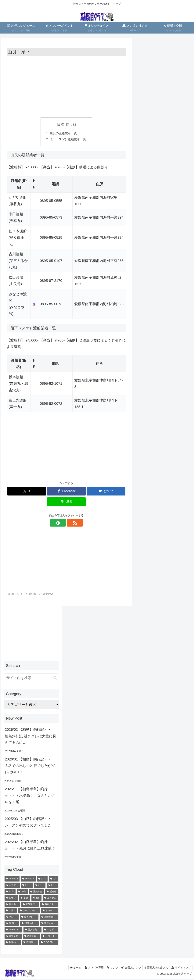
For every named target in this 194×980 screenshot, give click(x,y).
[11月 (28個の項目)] (42, 880)
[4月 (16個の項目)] (52, 886)
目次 (61, 124)
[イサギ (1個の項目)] (50, 930)
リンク (110, 968)
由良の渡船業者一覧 (63, 133)
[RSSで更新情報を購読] (71, 523)
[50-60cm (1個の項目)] (13, 930)
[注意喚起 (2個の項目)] (49, 918)
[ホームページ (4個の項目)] (29, 911)
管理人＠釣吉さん (155, 968)
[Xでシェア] (27, 492)
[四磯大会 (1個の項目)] (29, 924)
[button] (55, 678)
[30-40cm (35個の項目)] (28, 880)
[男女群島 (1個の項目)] (32, 930)
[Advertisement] (66, 86)
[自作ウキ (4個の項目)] (49, 905)
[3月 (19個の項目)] (27, 886)
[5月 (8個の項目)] (36, 899)
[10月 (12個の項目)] (22, 892)
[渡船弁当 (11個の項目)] (36, 892)
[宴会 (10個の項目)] (25, 899)
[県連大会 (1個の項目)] (49, 924)
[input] (31, 678)
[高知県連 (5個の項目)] (30, 905)
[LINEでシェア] (66, 502)
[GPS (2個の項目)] (12, 924)
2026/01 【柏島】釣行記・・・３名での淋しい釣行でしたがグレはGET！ (30, 766)
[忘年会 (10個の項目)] (11, 899)
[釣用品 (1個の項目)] (13, 943)
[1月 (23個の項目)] (54, 880)
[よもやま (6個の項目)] (50, 899)
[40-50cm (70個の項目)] (12, 880)
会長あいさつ (130, 968)
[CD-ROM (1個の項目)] (49, 943)
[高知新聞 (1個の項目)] (13, 937)
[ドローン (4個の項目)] (50, 911)
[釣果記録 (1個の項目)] (31, 937)
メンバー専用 (92, 968)
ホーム (72, 968)
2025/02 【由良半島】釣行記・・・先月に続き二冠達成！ (30, 846)
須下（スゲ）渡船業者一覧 (68, 140)
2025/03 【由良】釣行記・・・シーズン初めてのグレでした (30, 823)
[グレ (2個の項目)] (12, 918)
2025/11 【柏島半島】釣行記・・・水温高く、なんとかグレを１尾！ (30, 796)
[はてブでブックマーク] (106, 492)
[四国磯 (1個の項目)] (30, 943)
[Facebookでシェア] (66, 492)
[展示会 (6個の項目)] (12, 905)
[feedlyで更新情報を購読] (62, 523)
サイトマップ (181, 968)
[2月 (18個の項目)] (40, 886)
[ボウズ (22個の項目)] (12, 886)
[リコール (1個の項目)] (50, 937)
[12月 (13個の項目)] (10, 892)
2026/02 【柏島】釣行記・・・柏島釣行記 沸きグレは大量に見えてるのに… (30, 737)
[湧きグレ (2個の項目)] (29, 918)
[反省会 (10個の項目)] (52, 892)
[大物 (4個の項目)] (11, 911)
